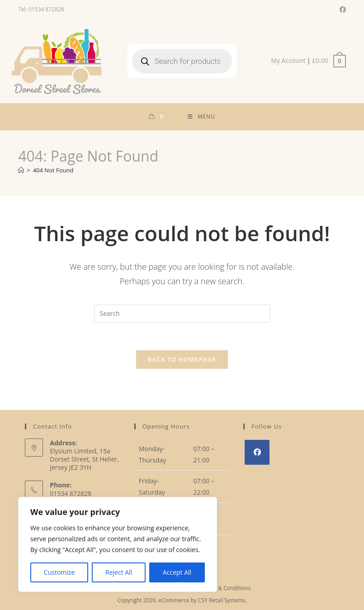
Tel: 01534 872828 (41, 9)
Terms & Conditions (226, 588)
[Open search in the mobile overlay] (182, 61)
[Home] (21, 170)
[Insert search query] (182, 314)
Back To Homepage (182, 359)
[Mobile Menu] (201, 117)
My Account (288, 60)
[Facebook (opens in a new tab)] (341, 10)
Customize (59, 572)
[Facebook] (257, 452)
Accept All (177, 572)
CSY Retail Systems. (222, 600)
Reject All (119, 572)
